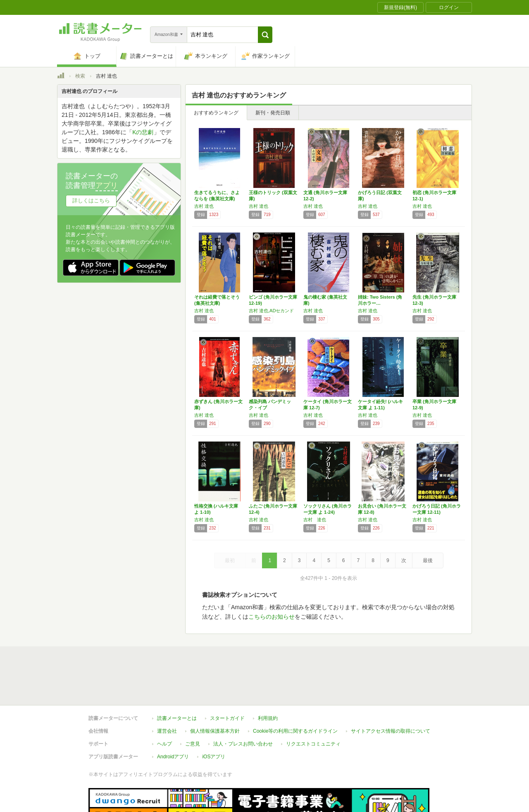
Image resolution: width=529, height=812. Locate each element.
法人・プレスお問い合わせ (243, 706)
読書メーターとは (177, 680)
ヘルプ (164, 706)
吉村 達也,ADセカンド (271, 311)
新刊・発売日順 (273, 113)
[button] (265, 35)
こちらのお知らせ (272, 617)
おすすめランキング (216, 113)
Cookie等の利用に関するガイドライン (295, 693)
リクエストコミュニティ (313, 706)
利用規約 (268, 680)
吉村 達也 (204, 206)
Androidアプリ (173, 719)
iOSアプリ (214, 719)
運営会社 (167, 693)
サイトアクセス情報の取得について (391, 693)
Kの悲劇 (143, 132)
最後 (428, 560)
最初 (230, 560)
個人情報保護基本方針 (215, 693)
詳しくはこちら (91, 201)
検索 (80, 76)
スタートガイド (227, 680)
